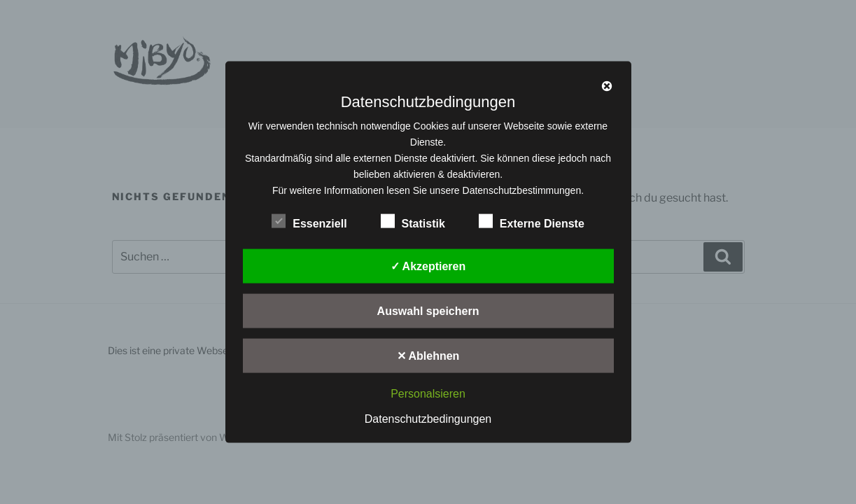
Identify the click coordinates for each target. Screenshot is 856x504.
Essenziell (309, 221)
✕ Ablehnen (428, 356)
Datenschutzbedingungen (428, 418)
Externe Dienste (532, 221)
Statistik (413, 221)
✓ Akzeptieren (428, 266)
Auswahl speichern (428, 311)
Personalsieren (428, 394)
